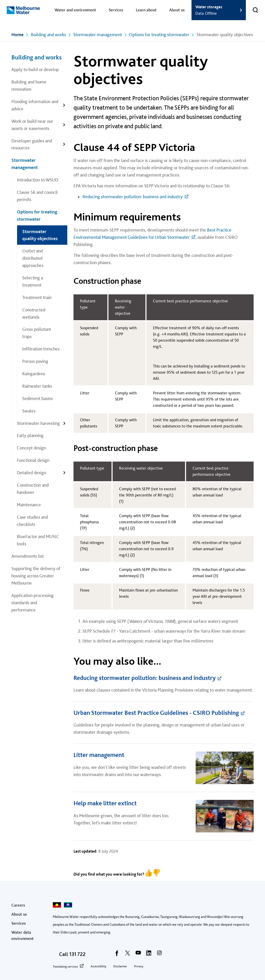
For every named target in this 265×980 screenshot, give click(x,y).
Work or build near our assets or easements (32, 125)
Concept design (31, 448)
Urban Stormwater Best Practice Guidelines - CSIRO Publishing (156, 713)
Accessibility (98, 966)
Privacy (139, 966)
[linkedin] (149, 955)
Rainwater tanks (37, 386)
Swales (29, 411)
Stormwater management (98, 35)
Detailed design (31, 473)
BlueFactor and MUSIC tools (38, 540)
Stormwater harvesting (38, 423)
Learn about (146, 10)
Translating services (65, 967)
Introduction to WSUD (38, 180)
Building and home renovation (29, 85)
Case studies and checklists (32, 521)
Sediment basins (38, 398)
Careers (18, 905)
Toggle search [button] (252, 7)
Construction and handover (33, 489)
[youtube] (138, 955)
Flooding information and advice (35, 105)
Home (17, 35)
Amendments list (28, 556)
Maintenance (29, 505)
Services (116, 10)
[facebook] (117, 955)
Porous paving (35, 361)
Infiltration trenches (41, 349)
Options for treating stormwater (159, 35)
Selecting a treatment (33, 281)
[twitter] (128, 955)
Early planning (30, 435)
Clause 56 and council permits (37, 196)
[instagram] (159, 955)
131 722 (77, 954)
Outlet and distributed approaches (33, 258)
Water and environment (75, 10)
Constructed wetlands (34, 313)
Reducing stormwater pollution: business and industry (133, 197)
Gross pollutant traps (37, 333)
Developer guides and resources (32, 144)
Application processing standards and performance (32, 603)
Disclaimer (120, 966)
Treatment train (37, 297)
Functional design (33, 460)
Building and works (48, 35)
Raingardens (34, 374)
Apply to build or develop (35, 69)
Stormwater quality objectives (40, 235)
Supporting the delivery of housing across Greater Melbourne (36, 576)
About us (177, 10)
